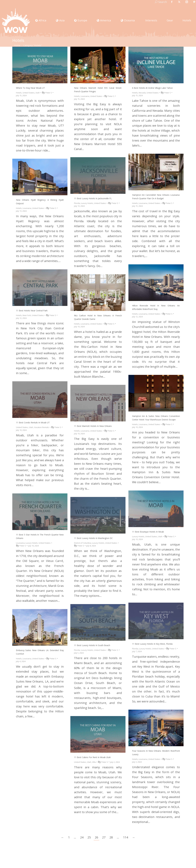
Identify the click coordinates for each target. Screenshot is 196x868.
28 (111, 837)
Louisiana (85, 96)
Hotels (19, 93)
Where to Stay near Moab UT (30, 88)
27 (104, 837)
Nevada (142, 93)
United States (29, 93)
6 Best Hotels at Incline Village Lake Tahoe (152, 88)
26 (96, 837)
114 (126, 837)
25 (89, 837)
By (47, 93)
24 (82, 837)
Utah (38, 93)
